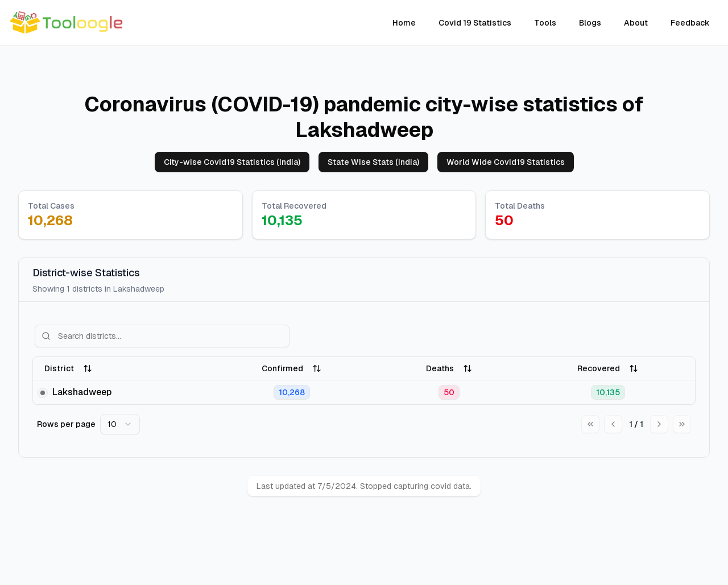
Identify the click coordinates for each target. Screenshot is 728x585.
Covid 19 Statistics (475, 23)
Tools (545, 23)
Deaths (449, 368)
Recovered (608, 368)
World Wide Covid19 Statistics (506, 162)
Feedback (690, 23)
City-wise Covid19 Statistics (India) (232, 162)
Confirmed (291, 368)
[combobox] (120, 424)
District (68, 368)
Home (404, 23)
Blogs (590, 23)
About (636, 23)
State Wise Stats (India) (373, 162)
